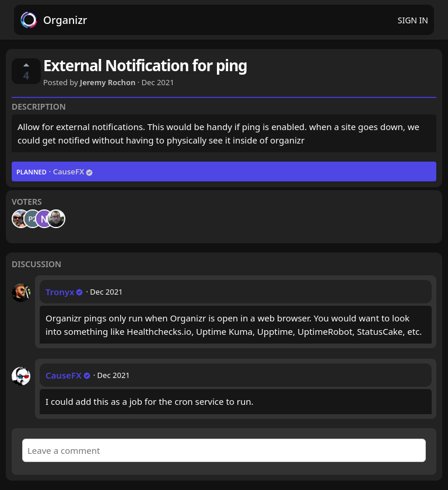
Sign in (413, 20)
